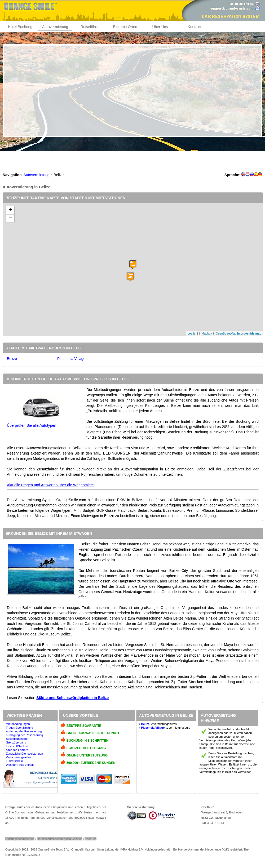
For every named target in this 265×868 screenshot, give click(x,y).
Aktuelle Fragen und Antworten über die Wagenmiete (50, 485)
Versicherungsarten (18, 757)
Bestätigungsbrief (17, 739)
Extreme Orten (125, 27)
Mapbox (207, 333)
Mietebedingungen (18, 724)
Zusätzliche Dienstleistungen (24, 754)
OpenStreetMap (226, 333)
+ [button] (10, 210)
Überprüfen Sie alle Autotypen (32, 425)
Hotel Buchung (20, 27)
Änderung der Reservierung (24, 731)
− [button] (10, 219)
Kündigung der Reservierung (24, 735)
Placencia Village (71, 359)
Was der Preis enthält (20, 765)
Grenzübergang (16, 742)
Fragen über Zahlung (19, 728)
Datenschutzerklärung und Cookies (59, 839)
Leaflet (192, 333)
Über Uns (160, 27)
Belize (12, 359)
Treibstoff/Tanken (17, 746)
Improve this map (249, 333)
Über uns (90, 839)
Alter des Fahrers (17, 750)
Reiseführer (90, 27)
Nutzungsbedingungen (20, 839)
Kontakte (195, 27)
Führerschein (14, 761)
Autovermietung (55, 27)
